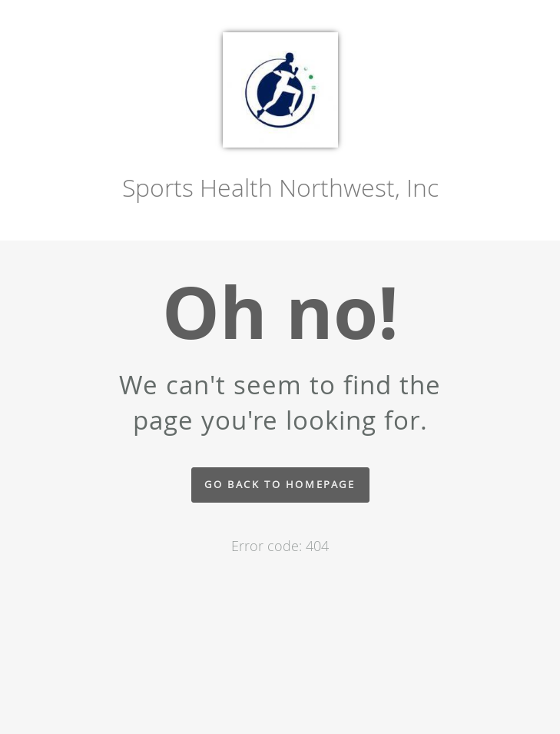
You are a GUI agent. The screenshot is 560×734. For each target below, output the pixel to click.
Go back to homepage (280, 485)
